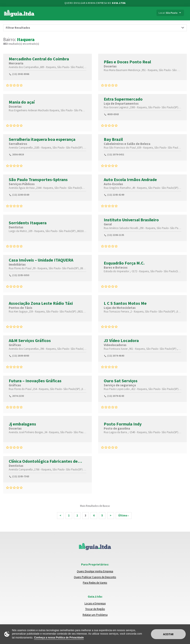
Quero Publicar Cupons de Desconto (95, 577)
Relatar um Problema (95, 615)
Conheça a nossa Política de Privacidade (59, 638)
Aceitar (168, 634)
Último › (124, 515)
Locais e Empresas (95, 603)
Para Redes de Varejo (95, 583)
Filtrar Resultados (18, 28)
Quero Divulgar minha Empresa (95, 571)
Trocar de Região (95, 609)
